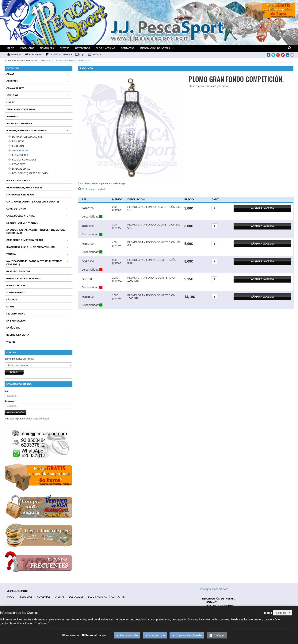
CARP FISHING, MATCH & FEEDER (25, 240)
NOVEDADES (47, 48)
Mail (7, 391)
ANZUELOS (13, 116)
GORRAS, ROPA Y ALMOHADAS (24, 278)
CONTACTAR (128, 48)
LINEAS (10, 102)
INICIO (11, 48)
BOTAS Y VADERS (16, 285)
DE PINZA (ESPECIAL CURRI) (25, 137)
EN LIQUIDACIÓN (16, 321)
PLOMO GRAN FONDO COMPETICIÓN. (73, 61)
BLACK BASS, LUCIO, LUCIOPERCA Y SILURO (31, 247)
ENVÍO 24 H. (13, 328)
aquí (47, 419)
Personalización (96, 635)
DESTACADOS (83, 48)
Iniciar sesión (16, 413)
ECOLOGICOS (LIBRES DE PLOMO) (28, 173)
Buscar (14, 372)
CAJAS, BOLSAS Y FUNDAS (21, 216)
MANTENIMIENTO (16, 293)
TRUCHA (11, 254)
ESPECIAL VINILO (19, 169)
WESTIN (11, 342)
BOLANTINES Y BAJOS (19, 181)
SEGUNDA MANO (16, 314)
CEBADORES (17, 164)
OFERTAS (64, 48)
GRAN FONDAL (18, 150)
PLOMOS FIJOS (18, 155)
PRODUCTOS (27, 48)
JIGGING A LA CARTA (18, 335)
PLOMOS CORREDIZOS (22, 160)
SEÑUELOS (12, 95)
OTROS (10, 307)
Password (10, 401)
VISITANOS (212, 602)
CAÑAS (10, 74)
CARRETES (12, 81)
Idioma (268, 613)
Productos (47, 61)
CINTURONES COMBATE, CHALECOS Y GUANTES (33, 202)
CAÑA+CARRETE (15, 88)
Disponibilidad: (90, 217)
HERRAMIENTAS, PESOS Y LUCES (24, 188)
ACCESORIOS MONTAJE (19, 123)
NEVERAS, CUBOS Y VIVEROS (22, 223)
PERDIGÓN (16, 146)
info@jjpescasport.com (214, 589)
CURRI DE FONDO (16, 209)
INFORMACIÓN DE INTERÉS (155, 48)
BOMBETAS (16, 141)
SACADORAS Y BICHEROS (20, 195)
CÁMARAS (12, 300)
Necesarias (72, 635)
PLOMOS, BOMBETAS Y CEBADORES (26, 131)
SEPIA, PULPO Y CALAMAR (21, 109)
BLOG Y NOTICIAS (105, 48)
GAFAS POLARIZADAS (18, 271)
